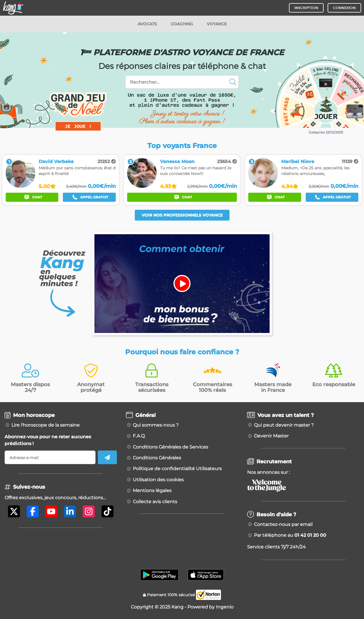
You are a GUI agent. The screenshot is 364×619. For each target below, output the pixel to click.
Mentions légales (152, 491)
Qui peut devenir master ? (284, 425)
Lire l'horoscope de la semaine (45, 425)
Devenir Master (271, 436)
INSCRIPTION (306, 8)
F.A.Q (139, 436)
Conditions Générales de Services (170, 447)
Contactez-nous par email (283, 525)
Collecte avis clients (155, 502)
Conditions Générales (157, 458)
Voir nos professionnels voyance (182, 215)
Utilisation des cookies (158, 480)
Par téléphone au (290, 535)
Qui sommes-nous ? (156, 425)
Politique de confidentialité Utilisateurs (177, 469)
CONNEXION (344, 8)
